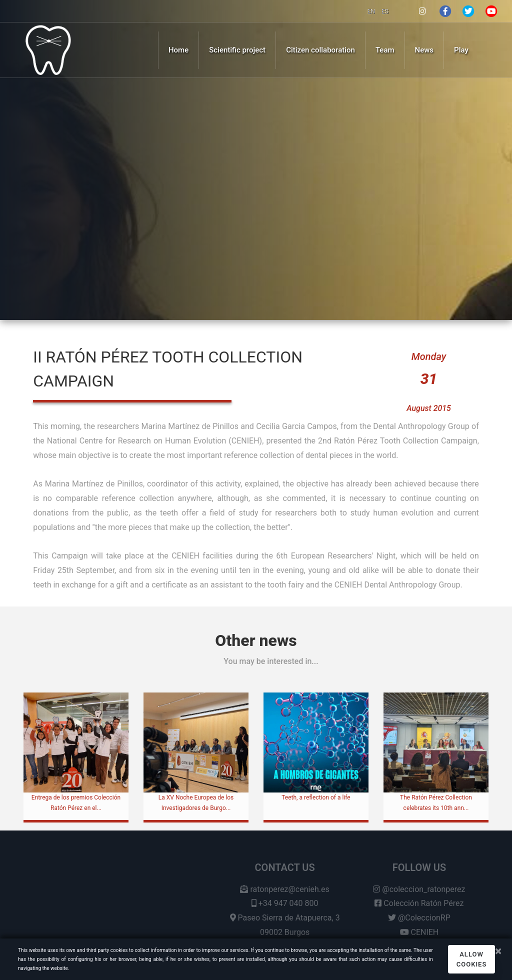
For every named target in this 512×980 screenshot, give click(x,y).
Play (461, 50)
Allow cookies (472, 959)
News (424, 50)
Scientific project (237, 50)
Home (178, 50)
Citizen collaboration (320, 50)
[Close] (498, 951)
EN (372, 11)
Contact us (285, 872)
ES (385, 11)
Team (385, 50)
